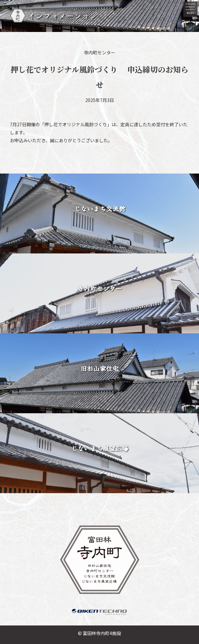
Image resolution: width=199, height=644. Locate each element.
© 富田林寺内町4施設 (99, 633)
